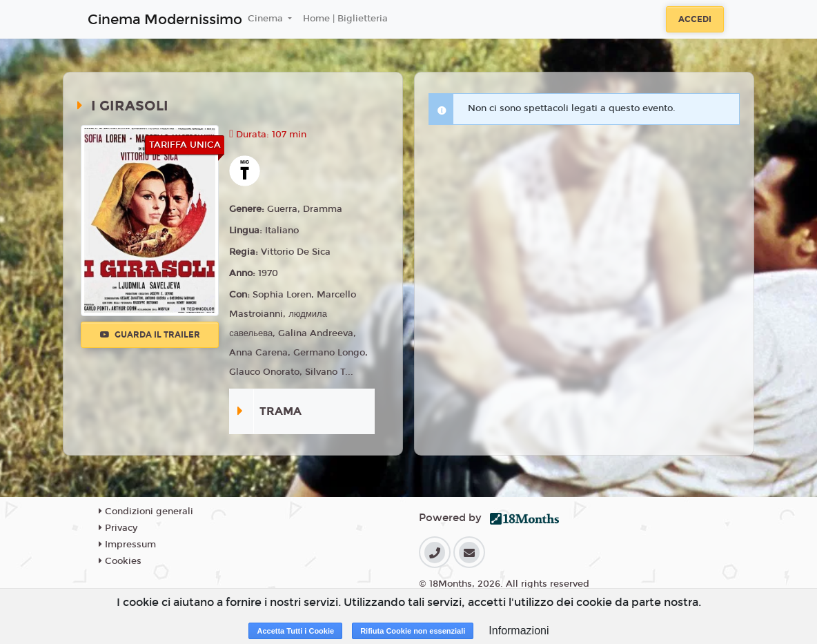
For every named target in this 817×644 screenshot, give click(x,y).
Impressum (127, 545)
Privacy (118, 528)
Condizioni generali (146, 511)
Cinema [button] (267, 19)
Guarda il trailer (150, 335)
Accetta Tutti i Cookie (295, 631)
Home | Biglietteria (345, 19)
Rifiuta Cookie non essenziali (413, 631)
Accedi (695, 19)
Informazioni (519, 631)
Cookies (120, 561)
